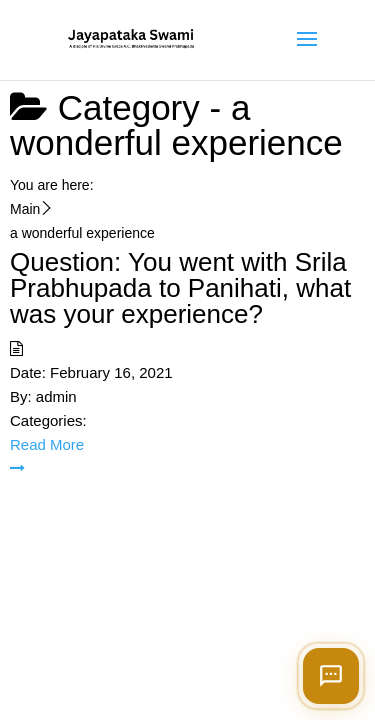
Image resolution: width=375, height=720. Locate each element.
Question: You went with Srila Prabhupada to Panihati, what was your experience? (180, 288)
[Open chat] (331, 676)
